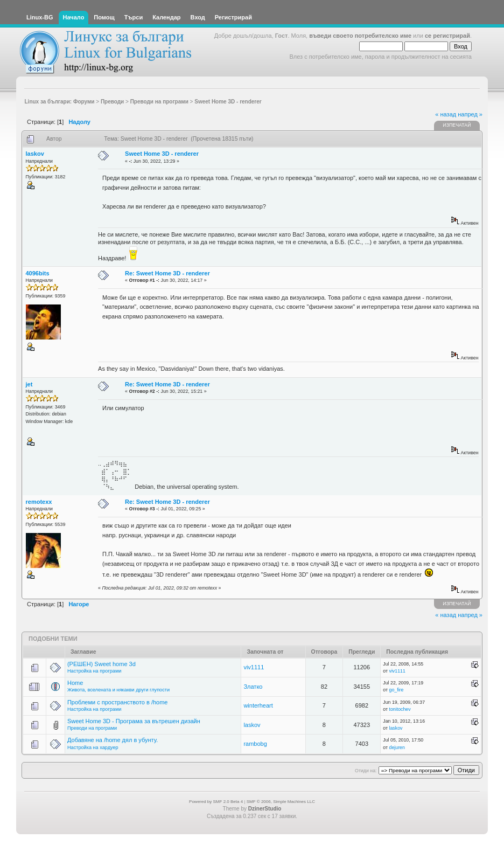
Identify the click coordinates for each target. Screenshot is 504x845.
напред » (470, 114)
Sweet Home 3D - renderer (162, 154)
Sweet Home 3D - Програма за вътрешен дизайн (134, 721)
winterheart (258, 705)
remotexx (39, 502)
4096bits (38, 273)
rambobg (255, 744)
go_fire (397, 690)
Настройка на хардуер (93, 747)
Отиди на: (366, 771)
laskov (35, 154)
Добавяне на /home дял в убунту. (113, 740)
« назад (446, 114)
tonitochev (400, 709)
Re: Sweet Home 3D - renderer (167, 273)
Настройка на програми (94, 671)
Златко (253, 687)
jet (29, 384)
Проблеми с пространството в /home (118, 702)
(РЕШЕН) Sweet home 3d (101, 664)
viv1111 (254, 667)
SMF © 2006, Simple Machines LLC (281, 802)
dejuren (397, 747)
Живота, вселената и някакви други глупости (118, 690)
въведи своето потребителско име (360, 36)
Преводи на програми (92, 728)
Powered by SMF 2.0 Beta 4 (216, 802)
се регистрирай (447, 36)
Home (75, 683)
